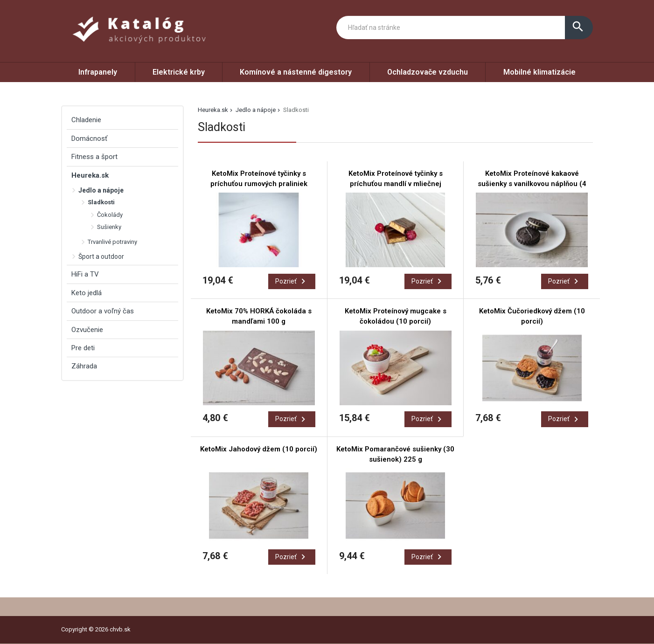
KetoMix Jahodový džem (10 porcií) (259, 449)
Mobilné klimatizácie (539, 72)
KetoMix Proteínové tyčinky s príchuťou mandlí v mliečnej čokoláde (396, 184)
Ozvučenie (87, 330)
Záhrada (84, 366)
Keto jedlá (87, 293)
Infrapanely (98, 72)
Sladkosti (101, 202)
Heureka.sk (213, 110)
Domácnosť (89, 138)
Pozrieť (292, 281)
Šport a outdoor (101, 256)
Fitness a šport (94, 157)
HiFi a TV (85, 274)
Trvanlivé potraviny (112, 242)
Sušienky (109, 227)
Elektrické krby (179, 72)
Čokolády (110, 215)
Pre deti (83, 348)
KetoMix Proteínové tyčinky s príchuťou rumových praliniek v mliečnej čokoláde (259, 184)
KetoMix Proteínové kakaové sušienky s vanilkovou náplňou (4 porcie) (532, 184)
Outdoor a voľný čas (103, 311)
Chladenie (86, 120)
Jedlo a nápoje (256, 110)
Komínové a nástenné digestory (296, 72)
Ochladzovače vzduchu (428, 72)
